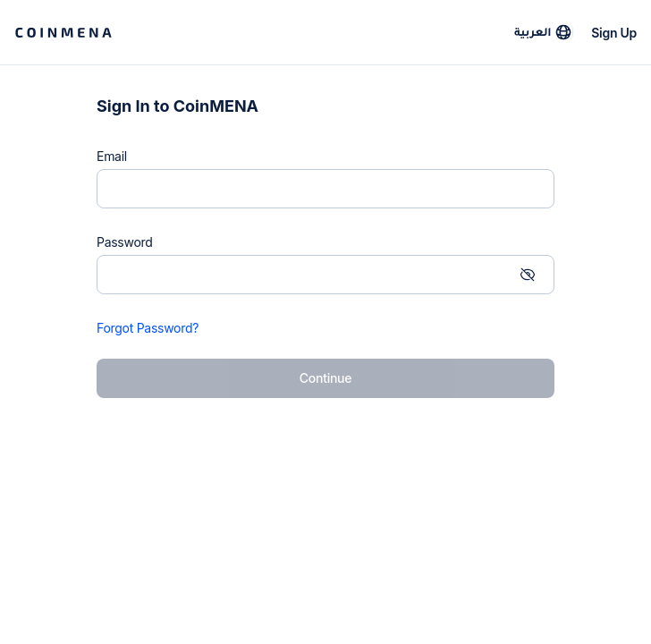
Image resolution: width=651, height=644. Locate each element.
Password (125, 242)
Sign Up (614, 33)
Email (112, 156)
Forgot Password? (148, 328)
